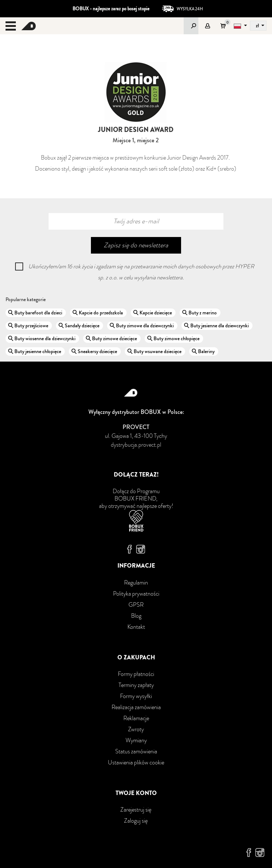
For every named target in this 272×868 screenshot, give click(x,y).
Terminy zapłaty (136, 685)
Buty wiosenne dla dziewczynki (45, 338)
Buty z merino (203, 313)
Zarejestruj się (136, 810)
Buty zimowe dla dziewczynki (145, 325)
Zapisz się (136, 245)
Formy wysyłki (136, 696)
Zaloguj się (136, 821)
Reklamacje (136, 718)
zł (258, 25)
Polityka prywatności (136, 594)
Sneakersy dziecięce (97, 351)
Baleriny (206, 351)
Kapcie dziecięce (156, 313)
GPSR (136, 605)
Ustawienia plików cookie (136, 762)
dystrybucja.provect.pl (136, 445)
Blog (136, 616)
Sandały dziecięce (82, 325)
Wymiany (136, 740)
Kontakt (136, 627)
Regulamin (136, 583)
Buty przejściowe (31, 325)
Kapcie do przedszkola (101, 313)
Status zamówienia (136, 751)
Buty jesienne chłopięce (38, 351)
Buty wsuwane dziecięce (158, 351)
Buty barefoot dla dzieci (38, 313)
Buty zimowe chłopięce (176, 338)
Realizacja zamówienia (136, 707)
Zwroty (136, 729)
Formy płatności (136, 674)
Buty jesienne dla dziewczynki (220, 325)
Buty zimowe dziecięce (114, 338)
